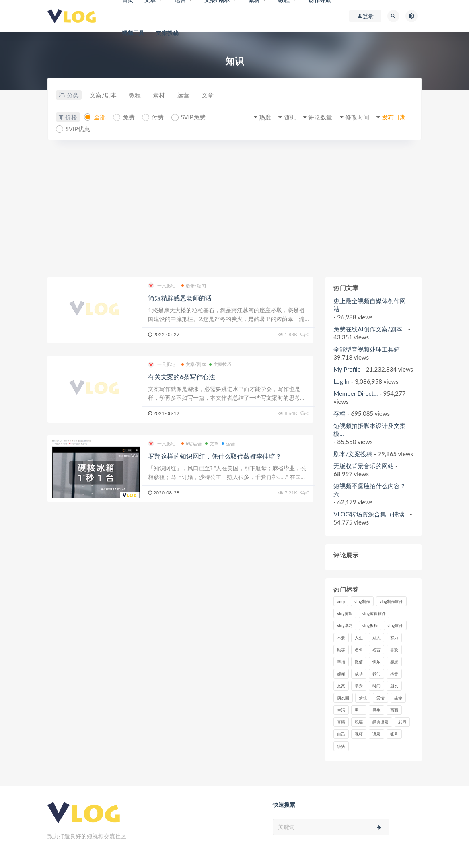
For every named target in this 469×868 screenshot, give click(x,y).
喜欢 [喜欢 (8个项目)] (394, 650)
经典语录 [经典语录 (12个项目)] (381, 722)
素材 (161, 95)
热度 (262, 117)
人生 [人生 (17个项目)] (359, 638)
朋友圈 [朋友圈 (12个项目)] (343, 698)
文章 (211, 95)
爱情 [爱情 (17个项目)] (381, 698)
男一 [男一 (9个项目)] (359, 710)
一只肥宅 (162, 286)
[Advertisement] (234, 208)
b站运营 (192, 443)
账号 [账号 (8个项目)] (394, 734)
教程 (136, 95)
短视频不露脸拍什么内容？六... (370, 490)
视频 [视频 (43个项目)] (359, 734)
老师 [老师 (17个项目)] (402, 722)
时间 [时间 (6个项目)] (376, 686)
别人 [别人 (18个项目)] (376, 638)
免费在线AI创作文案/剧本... (370, 329)
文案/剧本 (104, 95)
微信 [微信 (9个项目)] (359, 662)
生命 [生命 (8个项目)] (398, 698)
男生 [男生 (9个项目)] (376, 710)
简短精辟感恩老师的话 (180, 298)
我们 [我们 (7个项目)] (376, 674)
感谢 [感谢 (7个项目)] (341, 674)
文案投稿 (167, 33)
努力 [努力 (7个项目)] (394, 638)
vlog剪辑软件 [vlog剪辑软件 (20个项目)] (374, 613)
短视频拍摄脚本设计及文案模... (370, 430)
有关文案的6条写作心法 (182, 377)
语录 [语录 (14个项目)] (376, 734)
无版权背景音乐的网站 (364, 466)
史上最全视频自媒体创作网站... (370, 305)
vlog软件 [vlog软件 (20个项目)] (395, 625)
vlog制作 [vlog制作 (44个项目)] (362, 601)
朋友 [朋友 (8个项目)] (394, 686)
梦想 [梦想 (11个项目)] (363, 698)
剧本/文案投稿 (353, 454)
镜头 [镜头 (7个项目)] (341, 746)
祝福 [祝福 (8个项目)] (359, 722)
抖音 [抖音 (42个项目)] (394, 674)
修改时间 (356, 117)
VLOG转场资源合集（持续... (371, 514)
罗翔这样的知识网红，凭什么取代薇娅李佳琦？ (215, 456)
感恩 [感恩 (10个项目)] (394, 662)
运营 (186, 95)
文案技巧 (220, 365)
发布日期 (393, 117)
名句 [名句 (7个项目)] (359, 650)
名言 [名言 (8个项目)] (376, 650)
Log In (341, 381)
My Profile (347, 369)
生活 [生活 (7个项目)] (341, 710)
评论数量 (318, 117)
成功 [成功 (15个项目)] (359, 674)
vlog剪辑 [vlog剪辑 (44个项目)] (345, 613)
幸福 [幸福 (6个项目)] (341, 662)
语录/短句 (194, 285)
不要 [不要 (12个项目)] (341, 638)
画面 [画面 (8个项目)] (394, 710)
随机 (287, 117)
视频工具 (133, 33)
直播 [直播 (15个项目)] (341, 722)
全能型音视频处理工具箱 (367, 349)
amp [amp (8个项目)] (341, 601)
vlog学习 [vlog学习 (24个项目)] (345, 625)
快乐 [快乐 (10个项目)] (376, 662)
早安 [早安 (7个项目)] (359, 686)
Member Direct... (356, 393)
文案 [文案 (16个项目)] (341, 686)
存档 (339, 413)
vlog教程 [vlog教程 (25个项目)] (370, 625)
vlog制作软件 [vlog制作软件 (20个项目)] (391, 601)
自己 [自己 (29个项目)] (341, 734)
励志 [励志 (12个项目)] (341, 650)
